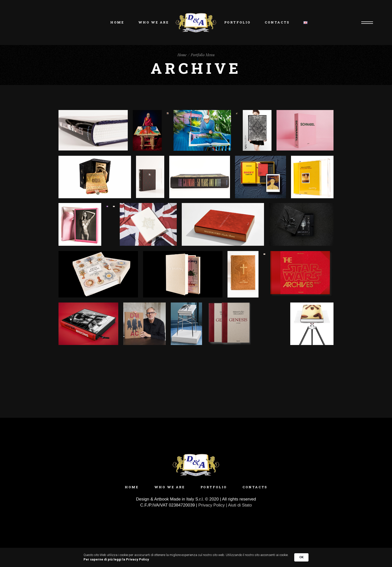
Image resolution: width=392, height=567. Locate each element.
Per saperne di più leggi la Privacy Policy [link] (116, 559)
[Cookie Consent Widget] (196, 557)
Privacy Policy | (213, 505)
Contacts (255, 487)
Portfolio (214, 487)
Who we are (170, 487)
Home (132, 487)
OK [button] (301, 557)
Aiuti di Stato (240, 505)
